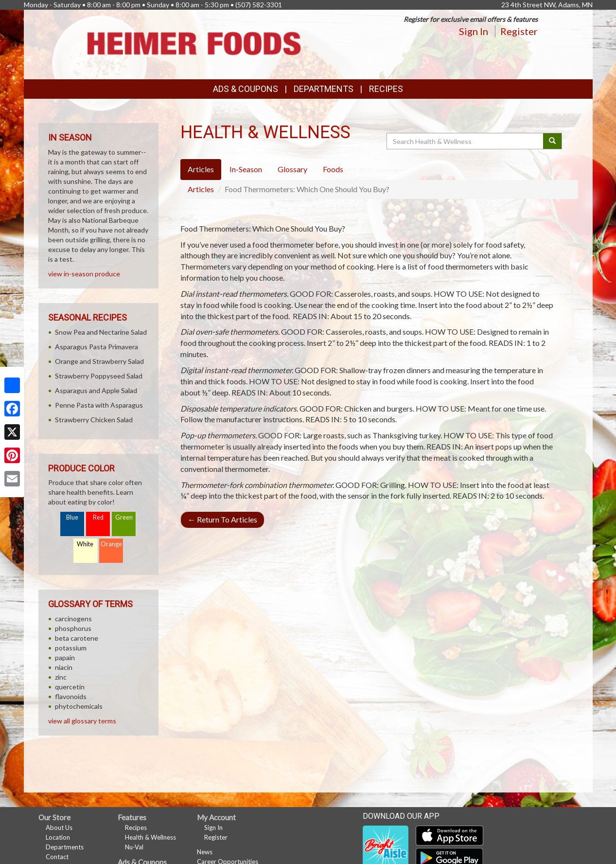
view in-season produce (84, 274)
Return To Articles (222, 519)
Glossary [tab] (292, 169)
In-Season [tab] (246, 169)
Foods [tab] (333, 169)
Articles (201, 189)
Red (98, 517)
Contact (57, 857)
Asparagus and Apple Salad (96, 390)
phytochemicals (79, 706)
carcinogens (73, 619)
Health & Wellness (150, 837)
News (205, 852)
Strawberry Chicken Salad (94, 420)
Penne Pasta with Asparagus (99, 405)
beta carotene (77, 638)
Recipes (386, 89)
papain (65, 657)
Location (58, 837)
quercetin (70, 687)
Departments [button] (324, 89)
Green (124, 517)
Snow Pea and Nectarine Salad (101, 332)
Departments (65, 847)
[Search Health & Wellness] (466, 141)
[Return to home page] (193, 44)
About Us (59, 828)
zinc (61, 677)
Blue (72, 517)
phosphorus (73, 628)
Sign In (474, 31)
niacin (64, 667)
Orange (111, 544)
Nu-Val (134, 847)
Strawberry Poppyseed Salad (99, 376)
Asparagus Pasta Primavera (97, 347)
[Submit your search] (553, 141)
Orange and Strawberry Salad (99, 361)
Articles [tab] (201, 169)
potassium (71, 648)
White (85, 544)
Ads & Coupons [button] (246, 89)
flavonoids (71, 696)
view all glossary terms (82, 721)
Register (519, 31)
